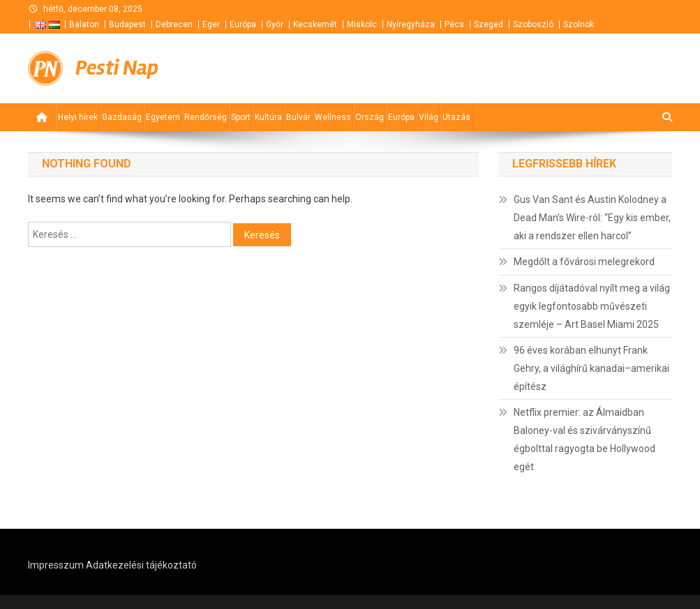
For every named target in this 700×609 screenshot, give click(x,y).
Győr (275, 24)
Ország (370, 117)
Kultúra (268, 117)
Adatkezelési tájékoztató (141, 565)
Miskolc (362, 24)
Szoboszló (533, 24)
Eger (211, 24)
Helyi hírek (78, 117)
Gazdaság (122, 117)
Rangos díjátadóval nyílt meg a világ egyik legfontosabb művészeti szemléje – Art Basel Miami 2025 (592, 306)
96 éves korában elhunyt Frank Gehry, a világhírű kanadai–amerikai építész (591, 368)
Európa (243, 24)
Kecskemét (315, 24)
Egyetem (163, 117)
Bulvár (298, 117)
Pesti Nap (117, 68)
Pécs (454, 24)
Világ (429, 117)
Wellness (333, 117)
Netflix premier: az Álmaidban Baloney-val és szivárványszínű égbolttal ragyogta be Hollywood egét (584, 439)
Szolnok (579, 24)
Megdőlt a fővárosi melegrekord (584, 262)
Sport (241, 117)
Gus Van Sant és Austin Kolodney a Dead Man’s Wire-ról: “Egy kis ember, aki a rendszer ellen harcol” (592, 218)
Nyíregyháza (411, 24)
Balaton (84, 24)
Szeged (489, 24)
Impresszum (56, 565)
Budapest (127, 24)
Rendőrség (206, 117)
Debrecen (174, 24)
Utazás (456, 117)
